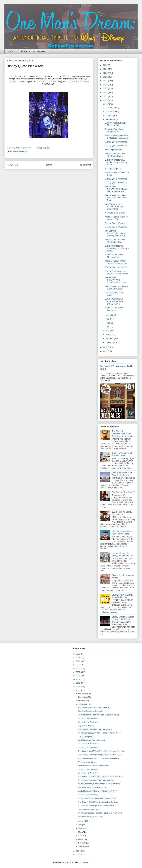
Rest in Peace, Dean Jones (89, 809)
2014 (106, 347)
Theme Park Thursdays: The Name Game (116, 155)
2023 (106, 73)
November (110, 112)
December (110, 108)
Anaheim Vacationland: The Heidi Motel (122, 454)
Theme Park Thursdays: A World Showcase (117, 288)
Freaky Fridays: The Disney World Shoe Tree (123, 555)
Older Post (85, 165)
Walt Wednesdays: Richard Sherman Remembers (114, 207)
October (109, 116)
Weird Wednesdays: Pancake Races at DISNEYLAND (114, 301)
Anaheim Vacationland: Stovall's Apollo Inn (122, 474)
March (109, 334)
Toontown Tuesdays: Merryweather (114, 256)
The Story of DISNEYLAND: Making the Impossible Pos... (116, 189)
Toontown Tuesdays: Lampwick (114, 309)
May (108, 327)
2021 (106, 81)
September (111, 119)
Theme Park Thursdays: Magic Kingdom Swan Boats (116, 198)
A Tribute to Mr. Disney (115, 213)
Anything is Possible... (115, 150)
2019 (106, 89)
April (108, 331)
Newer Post (13, 165)
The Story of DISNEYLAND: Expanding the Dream (116, 280)
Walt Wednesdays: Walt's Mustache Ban (116, 124)
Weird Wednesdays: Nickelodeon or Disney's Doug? (117, 248)
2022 (106, 77)
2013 (106, 351)
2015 (106, 104)
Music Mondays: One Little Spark (91, 740)
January (109, 342)
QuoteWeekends (20, 151)
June (108, 323)
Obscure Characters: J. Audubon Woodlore (122, 533)
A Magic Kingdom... (114, 169)
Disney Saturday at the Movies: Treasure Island (117, 272)
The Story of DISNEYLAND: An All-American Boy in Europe (123, 434)
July (108, 319)
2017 (106, 96)
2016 (106, 100)
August (109, 315)
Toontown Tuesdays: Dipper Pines (114, 130)
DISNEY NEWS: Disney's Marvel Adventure (123, 596)
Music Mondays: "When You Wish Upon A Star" (116, 262)
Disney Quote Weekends (116, 142)
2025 (106, 65)
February (110, 339)
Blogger (85, 862)
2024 (106, 69)
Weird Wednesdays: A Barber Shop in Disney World (116, 162)
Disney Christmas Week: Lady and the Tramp (123, 618)
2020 (106, 85)
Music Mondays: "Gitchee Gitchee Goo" (116, 218)
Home (10, 51)
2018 (106, 92)
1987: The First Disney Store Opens (122, 513)
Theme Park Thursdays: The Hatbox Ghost (116, 241)
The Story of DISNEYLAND (32, 51)
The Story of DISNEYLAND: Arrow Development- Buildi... (116, 233)
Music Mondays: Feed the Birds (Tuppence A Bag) (117, 137)
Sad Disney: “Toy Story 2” (123, 492)
